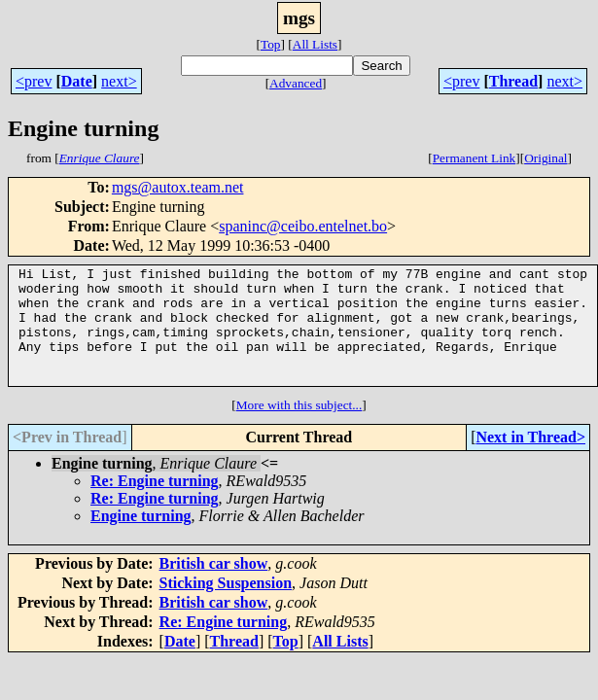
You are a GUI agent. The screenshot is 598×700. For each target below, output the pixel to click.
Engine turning (141, 539)
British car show (214, 587)
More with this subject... (299, 428)
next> (119, 81)
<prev (34, 81)
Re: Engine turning (155, 504)
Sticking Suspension (226, 606)
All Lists (315, 44)
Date (77, 81)
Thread (513, 81)
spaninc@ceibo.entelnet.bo (303, 226)
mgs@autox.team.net (178, 187)
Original (545, 158)
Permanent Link (475, 158)
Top (271, 44)
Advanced (296, 83)
